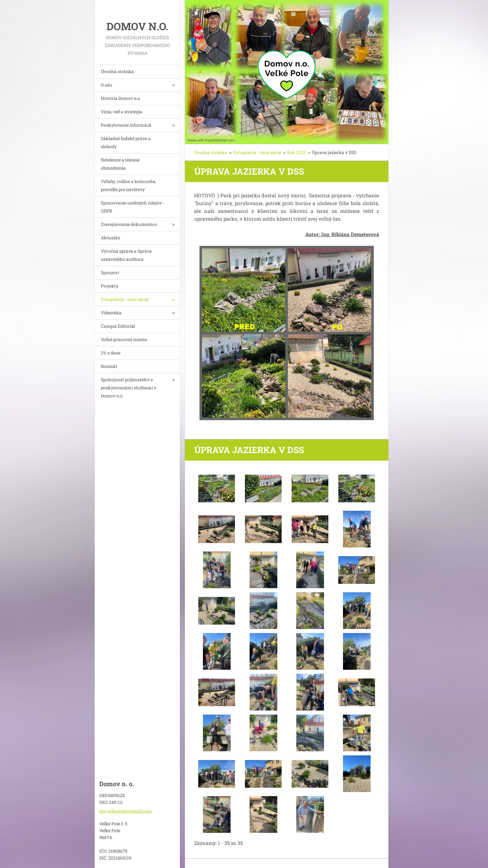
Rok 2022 (296, 152)
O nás (106, 85)
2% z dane (111, 353)
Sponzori (110, 272)
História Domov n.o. (121, 98)
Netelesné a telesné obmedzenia (120, 164)
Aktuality (110, 238)
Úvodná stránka (117, 71)
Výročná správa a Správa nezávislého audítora (126, 255)
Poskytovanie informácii (126, 125)
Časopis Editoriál (118, 326)
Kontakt (109, 366)
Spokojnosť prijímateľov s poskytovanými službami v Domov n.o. (129, 388)
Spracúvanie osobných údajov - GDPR (133, 207)
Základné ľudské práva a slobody (126, 142)
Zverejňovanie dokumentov (129, 224)
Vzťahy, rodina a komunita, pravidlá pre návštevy (128, 185)
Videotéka (111, 313)
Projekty (110, 286)
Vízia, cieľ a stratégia (122, 112)
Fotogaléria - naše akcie (125, 299)
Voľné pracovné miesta (124, 339)
